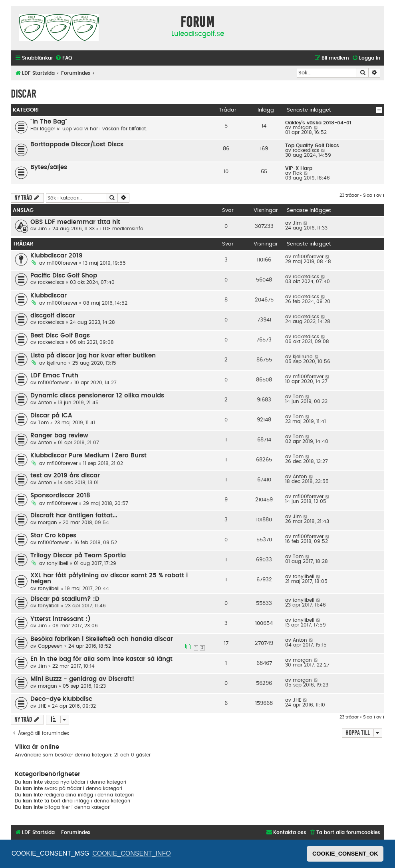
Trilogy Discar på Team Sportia (78, 556)
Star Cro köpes (53, 536)
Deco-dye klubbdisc (61, 699)
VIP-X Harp (299, 168)
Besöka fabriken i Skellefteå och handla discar (102, 639)
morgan (302, 128)
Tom (298, 397)
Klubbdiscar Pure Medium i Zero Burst (88, 456)
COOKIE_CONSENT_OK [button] (345, 854)
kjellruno (57, 363)
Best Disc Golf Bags (60, 336)
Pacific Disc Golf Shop (64, 276)
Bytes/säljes (49, 167)
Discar (24, 94)
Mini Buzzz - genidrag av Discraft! (82, 679)
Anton (45, 403)
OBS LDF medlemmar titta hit (75, 222)
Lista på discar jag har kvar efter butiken (93, 356)
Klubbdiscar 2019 (57, 256)
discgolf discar (53, 316)
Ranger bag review (59, 436)
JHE (42, 706)
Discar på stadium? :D (65, 599)
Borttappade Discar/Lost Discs (77, 145)
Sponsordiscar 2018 (60, 496)
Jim (42, 229)
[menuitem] (64, 58)
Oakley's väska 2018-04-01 (318, 123)
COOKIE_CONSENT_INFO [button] (131, 853)
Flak (297, 173)
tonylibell (58, 563)
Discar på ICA (51, 416)
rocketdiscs (306, 150)
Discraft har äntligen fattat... (74, 516)
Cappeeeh (50, 646)
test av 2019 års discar (65, 476)
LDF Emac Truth (54, 376)
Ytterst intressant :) (61, 619)
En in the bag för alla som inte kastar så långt (101, 659)
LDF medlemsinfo (123, 229)
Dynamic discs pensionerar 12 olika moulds (97, 396)
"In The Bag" (49, 122)
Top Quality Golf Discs (312, 146)
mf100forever (62, 263)
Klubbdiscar (49, 296)
